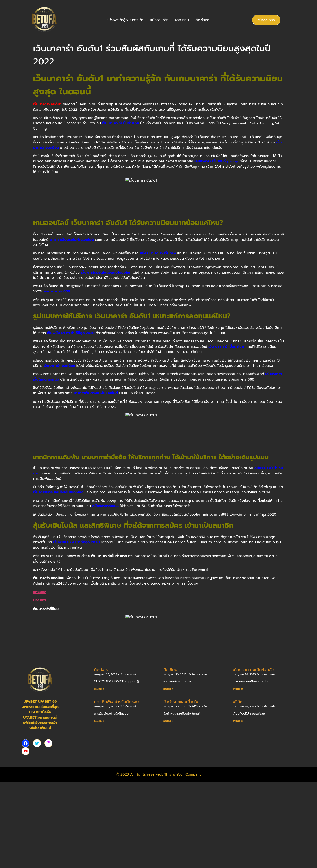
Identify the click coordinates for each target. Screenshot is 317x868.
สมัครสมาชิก (159, 20)
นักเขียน (170, 758)
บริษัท (238, 790)
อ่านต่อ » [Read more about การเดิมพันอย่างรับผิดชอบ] (99, 809)
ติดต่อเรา (202, 20)
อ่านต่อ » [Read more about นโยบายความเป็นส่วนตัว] (238, 777)
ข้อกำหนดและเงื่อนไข (181, 790)
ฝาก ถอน (182, 20)
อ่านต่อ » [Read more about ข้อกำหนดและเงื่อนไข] (169, 809)
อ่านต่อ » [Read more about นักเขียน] (169, 777)
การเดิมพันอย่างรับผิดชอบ (116, 790)
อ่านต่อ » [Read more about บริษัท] (238, 809)
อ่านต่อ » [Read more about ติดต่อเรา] (99, 777)
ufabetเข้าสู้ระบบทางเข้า (125, 20)
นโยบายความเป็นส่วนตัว (253, 758)
